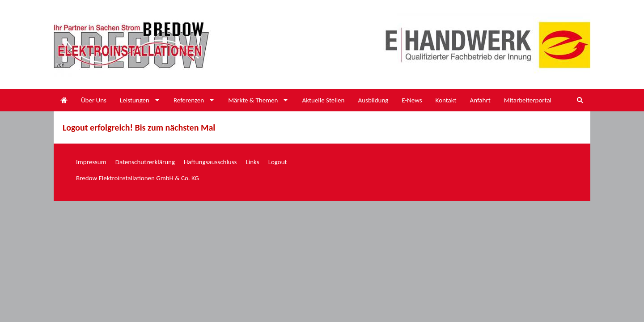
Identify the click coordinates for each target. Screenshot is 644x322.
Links (252, 162)
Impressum (91, 162)
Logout (278, 162)
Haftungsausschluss (210, 162)
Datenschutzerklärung (145, 162)
